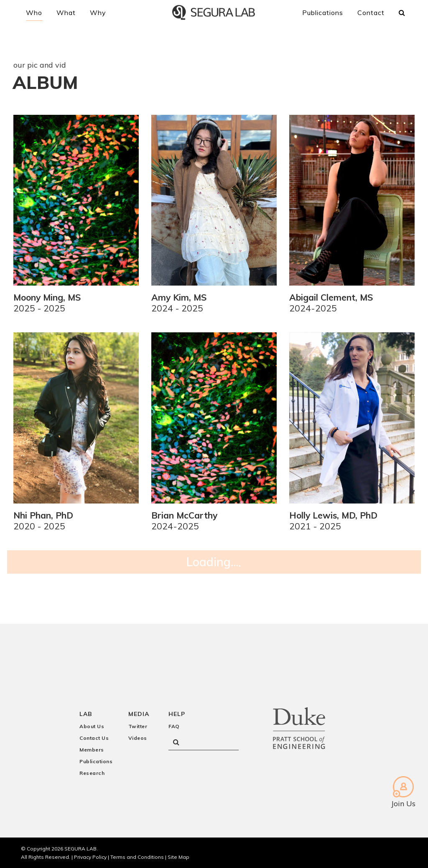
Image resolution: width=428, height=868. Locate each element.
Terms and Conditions (137, 849)
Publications (96, 754)
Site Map (178, 849)
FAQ (174, 719)
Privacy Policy (90, 849)
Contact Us (94, 730)
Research (92, 766)
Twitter (138, 719)
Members (92, 742)
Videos (138, 730)
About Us (92, 719)
